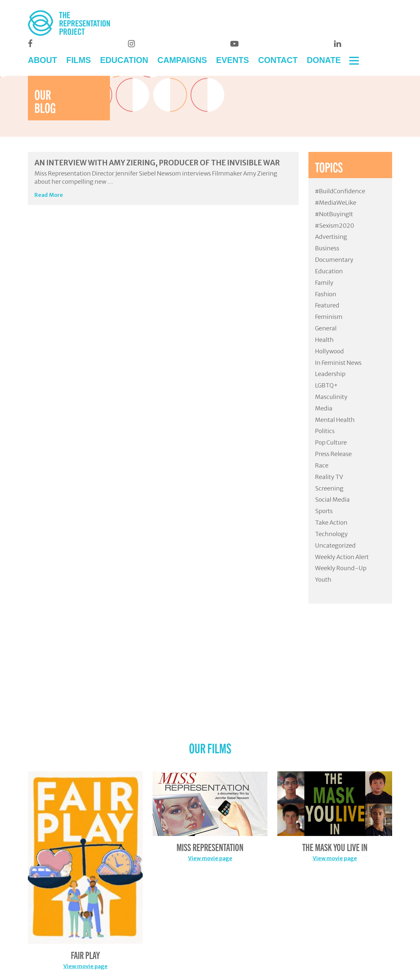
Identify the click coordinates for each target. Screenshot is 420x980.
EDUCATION (124, 60)
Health (324, 340)
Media (324, 408)
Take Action (331, 522)
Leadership (330, 374)
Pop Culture (331, 442)
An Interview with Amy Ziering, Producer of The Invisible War (157, 163)
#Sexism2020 (335, 226)
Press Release (333, 454)
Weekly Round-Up (341, 568)
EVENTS (233, 60)
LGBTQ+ (326, 385)
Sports (324, 511)
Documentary (334, 260)
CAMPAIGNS (182, 60)
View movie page (85, 966)
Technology (331, 534)
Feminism (329, 317)
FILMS (79, 60)
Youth (323, 580)
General (326, 328)
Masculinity (331, 397)
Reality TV (329, 477)
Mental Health (335, 420)
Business (327, 248)
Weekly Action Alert (342, 557)
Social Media (332, 500)
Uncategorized (335, 545)
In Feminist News (338, 363)
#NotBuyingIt (334, 214)
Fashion (326, 294)
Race (322, 465)
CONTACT (278, 60)
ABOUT (42, 60)
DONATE (324, 60)
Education (329, 271)
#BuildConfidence (340, 191)
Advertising (331, 237)
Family (324, 283)
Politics (325, 431)
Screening (329, 488)
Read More (49, 195)
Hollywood (329, 351)
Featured (327, 305)
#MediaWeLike (336, 203)
